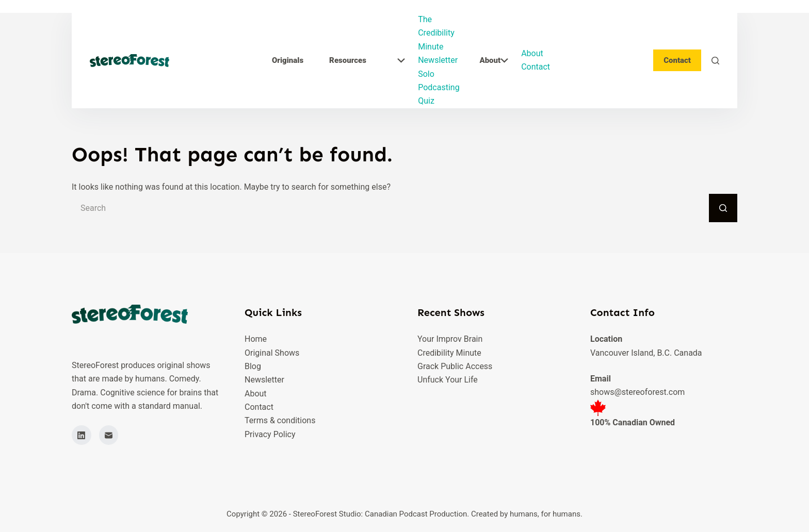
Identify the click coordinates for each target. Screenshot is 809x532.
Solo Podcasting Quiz (439, 88)
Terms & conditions (280, 420)
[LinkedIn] (82, 435)
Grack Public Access (455, 366)
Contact (536, 67)
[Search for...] (390, 208)
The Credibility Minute (436, 33)
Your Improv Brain (450, 339)
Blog (253, 366)
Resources (367, 60)
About (494, 60)
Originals (288, 60)
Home (256, 339)
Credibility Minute (449, 353)
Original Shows (272, 353)
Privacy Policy (270, 434)
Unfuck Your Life (448, 380)
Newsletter (438, 60)
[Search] (715, 61)
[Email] (109, 435)
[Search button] (723, 208)
